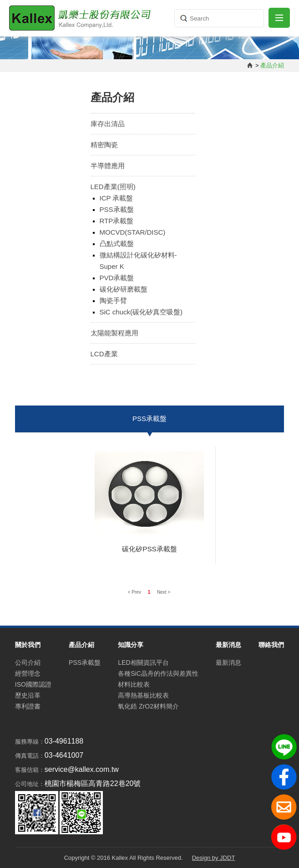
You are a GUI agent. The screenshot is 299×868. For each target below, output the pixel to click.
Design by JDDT (214, 858)
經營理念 (28, 673)
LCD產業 (104, 354)
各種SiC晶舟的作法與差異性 (158, 673)
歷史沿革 (28, 695)
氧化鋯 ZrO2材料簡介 (148, 706)
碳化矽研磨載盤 (124, 289)
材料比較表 (134, 684)
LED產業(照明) (113, 187)
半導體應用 (108, 166)
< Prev (135, 592)
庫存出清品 (108, 124)
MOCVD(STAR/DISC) (133, 232)
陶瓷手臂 (113, 300)
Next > (164, 592)
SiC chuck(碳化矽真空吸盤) (141, 312)
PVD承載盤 (117, 278)
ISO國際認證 (33, 684)
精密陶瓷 (104, 145)
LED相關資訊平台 (143, 663)
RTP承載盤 (117, 221)
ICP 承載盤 (117, 198)
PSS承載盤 (117, 209)
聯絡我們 (271, 645)
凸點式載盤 (117, 244)
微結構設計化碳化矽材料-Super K (138, 261)
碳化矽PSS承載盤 (149, 549)
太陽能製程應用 (114, 333)
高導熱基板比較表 (143, 695)
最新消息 (228, 663)
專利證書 (28, 706)
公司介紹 (28, 663)
